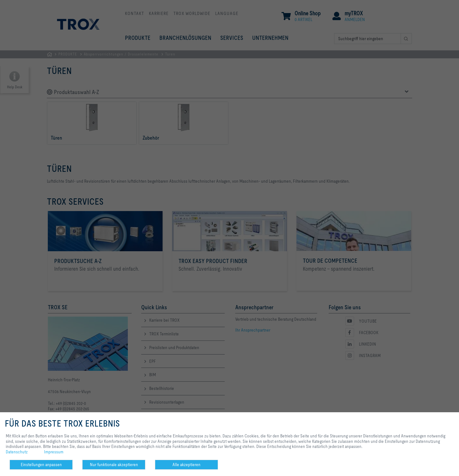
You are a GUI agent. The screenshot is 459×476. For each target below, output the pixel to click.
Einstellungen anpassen (41, 465)
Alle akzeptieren (186, 465)
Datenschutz (17, 452)
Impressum (54, 452)
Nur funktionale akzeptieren (114, 465)
